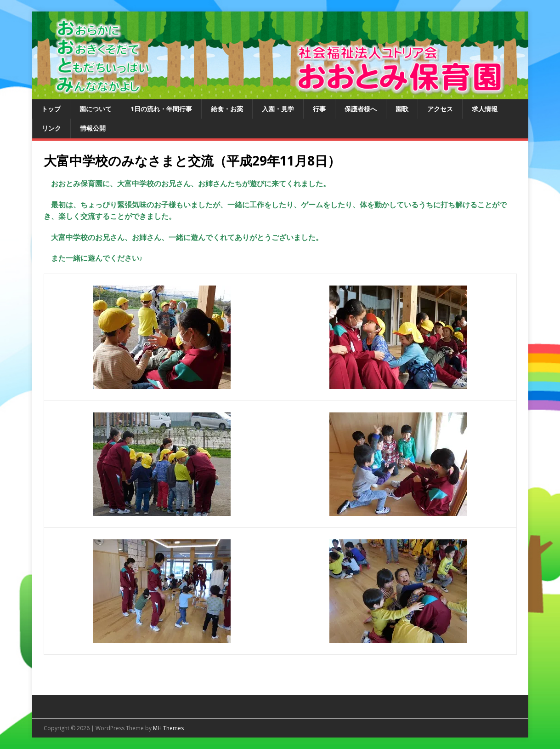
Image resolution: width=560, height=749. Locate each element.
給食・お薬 (227, 109)
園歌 (402, 109)
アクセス (440, 109)
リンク (51, 128)
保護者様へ (361, 109)
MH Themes (168, 728)
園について (96, 109)
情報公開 (93, 128)
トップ (51, 109)
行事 (319, 109)
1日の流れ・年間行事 (161, 109)
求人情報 (485, 109)
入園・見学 (278, 109)
